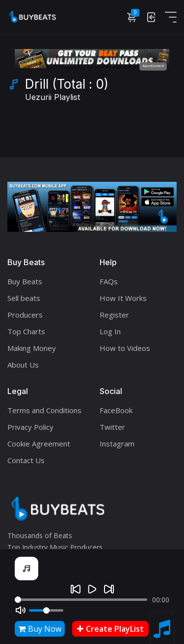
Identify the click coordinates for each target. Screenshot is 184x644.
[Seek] (81, 600)
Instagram (117, 444)
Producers (25, 315)
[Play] (92, 589)
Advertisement (153, 66)
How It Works (123, 298)
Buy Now (40, 629)
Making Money (32, 348)
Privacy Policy (30, 427)
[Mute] (21, 610)
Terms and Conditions (44, 410)
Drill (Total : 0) (67, 91)
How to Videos (125, 348)
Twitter (112, 427)
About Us (23, 365)
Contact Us (26, 460)
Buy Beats (25, 281)
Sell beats (24, 298)
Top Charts (26, 331)
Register (114, 315)
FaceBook (116, 410)
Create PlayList (110, 629)
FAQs (109, 281)
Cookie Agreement (39, 444)
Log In (110, 331)
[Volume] (46, 610)
